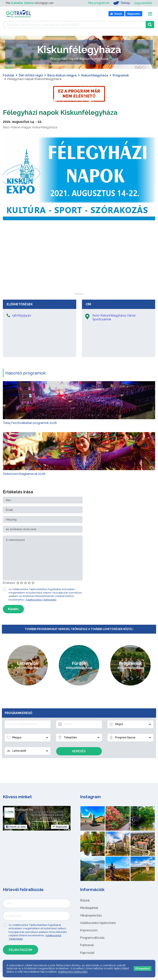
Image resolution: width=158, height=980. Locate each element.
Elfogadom (142, 968)
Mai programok (99, 3)
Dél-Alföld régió (31, 75)
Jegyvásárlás (143, 3)
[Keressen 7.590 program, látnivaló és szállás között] (75, 25)
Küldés (13, 609)
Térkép (122, 3)
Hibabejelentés (91, 915)
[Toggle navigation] (150, 14)
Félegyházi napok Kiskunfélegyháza (68, 112)
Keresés (79, 751)
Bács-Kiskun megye (62, 75)
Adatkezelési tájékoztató (98, 923)
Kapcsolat (87, 953)
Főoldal (9, 75)
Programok (121, 75)
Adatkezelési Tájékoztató (41, 600)
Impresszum (89, 930)
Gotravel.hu (24, 810)
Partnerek (87, 945)
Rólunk (85, 900)
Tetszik (16, 827)
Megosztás (60, 827)
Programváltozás (92, 938)
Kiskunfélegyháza (95, 75)
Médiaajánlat (89, 908)
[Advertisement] (79, 269)
